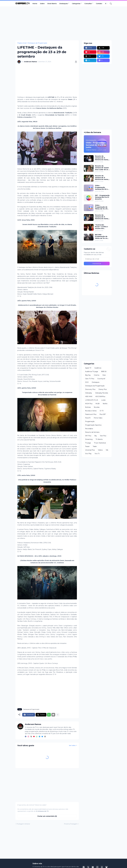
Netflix (105, 404)
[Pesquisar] (110, 4)
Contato (99, 4)
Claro (104, 375)
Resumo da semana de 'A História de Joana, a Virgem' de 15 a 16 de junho (102, 217)
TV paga (88, 443)
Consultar (88, 4)
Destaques (64, 4)
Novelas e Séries (91, 411)
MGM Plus (89, 404)
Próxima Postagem (71, 824)
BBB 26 (104, 372)
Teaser (87, 446)
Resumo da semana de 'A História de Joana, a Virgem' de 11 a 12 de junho (102, 158)
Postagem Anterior (23, 824)
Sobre (42, 4)
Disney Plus (103, 389)
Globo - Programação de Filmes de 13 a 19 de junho (101, 207)
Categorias (76, 4)
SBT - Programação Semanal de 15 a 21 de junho (102, 197)
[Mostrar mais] (58, 715)
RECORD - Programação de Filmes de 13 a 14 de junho (101, 236)
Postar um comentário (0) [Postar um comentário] (47, 816)
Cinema (97, 375)
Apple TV (88, 368)
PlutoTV (88, 418)
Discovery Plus (90, 389)
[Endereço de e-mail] (97, 259)
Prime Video (98, 418)
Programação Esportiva (93, 425)
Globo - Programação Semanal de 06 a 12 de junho (102, 187)
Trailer (95, 446)
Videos (100, 450)
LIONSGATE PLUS (92, 400)
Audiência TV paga (92, 372)
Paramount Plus (91, 414)
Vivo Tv (97, 454)
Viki (107, 450)
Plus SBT (103, 414)
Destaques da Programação (37, 43)
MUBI (98, 404)
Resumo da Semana (92, 432)
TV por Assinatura (100, 443)
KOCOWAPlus (100, 396)
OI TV (102, 411)
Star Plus (103, 436)
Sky (96, 436)
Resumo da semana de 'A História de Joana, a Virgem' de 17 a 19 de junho (102, 178)
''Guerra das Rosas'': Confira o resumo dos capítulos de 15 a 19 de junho (102, 227)
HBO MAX (89, 396)
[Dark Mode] (106, 4)
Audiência (98, 368)
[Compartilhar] (75, 62)
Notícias (88, 407)
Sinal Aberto (52, 4)
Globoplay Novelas (102, 393)
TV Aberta (99, 439)
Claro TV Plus (90, 379)
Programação (90, 421)
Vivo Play (88, 454)
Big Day (88, 375)
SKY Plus (88, 436)
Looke (103, 400)
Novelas (97, 407)
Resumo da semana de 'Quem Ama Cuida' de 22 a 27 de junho (102, 168)
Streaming (89, 439)
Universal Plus (90, 450)
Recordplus (89, 429)
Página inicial (22, 43)
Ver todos (72, 745)
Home (35, 4)
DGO (87, 382)
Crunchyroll (101, 379)
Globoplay (89, 393)
